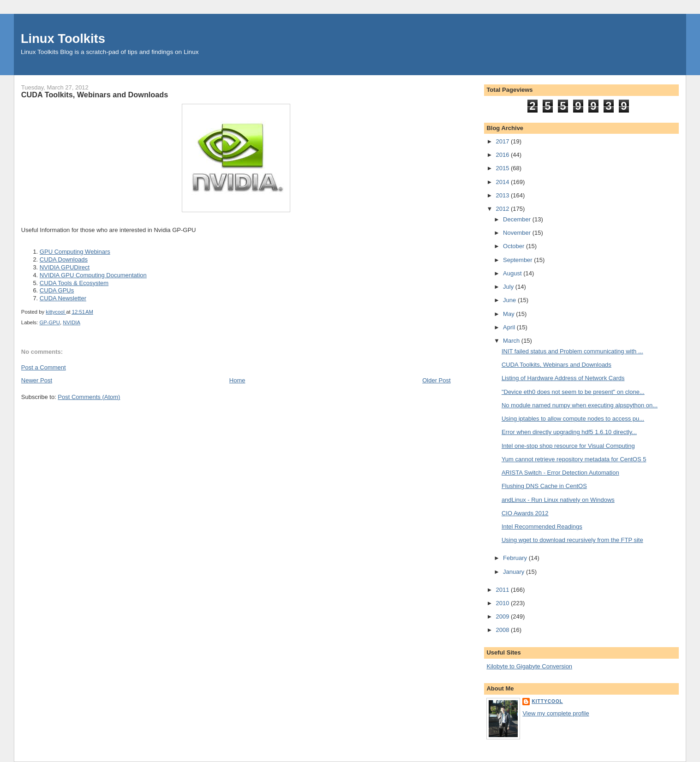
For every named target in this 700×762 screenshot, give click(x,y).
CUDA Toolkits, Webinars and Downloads (556, 365)
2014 (503, 182)
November (518, 233)
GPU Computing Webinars (75, 252)
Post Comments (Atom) (89, 397)
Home (237, 380)
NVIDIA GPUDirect (65, 267)
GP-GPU (50, 322)
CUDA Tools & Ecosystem (74, 283)
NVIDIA (72, 322)
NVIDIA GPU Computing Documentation (93, 275)
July (509, 287)
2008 (503, 630)
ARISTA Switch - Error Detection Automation (560, 473)
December (518, 219)
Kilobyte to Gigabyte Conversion (529, 666)
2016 (503, 155)
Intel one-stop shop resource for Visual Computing (568, 446)
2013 (503, 195)
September (518, 260)
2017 (503, 141)
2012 (503, 209)
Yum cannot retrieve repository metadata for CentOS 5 (574, 459)
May (509, 314)
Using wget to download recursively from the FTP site (572, 540)
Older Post (436, 380)
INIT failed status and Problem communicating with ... (572, 351)
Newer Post (37, 380)
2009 (503, 616)
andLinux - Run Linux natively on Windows (558, 500)
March (512, 341)
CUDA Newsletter (63, 298)
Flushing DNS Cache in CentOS (544, 486)
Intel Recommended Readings (542, 527)
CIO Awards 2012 (525, 513)
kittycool (547, 701)
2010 (503, 603)
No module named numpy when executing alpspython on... (580, 405)
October (515, 246)
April (510, 327)
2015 (503, 168)
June (510, 300)
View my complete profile (556, 713)
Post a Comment (44, 367)
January (515, 572)
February (516, 558)
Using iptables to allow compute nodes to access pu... (573, 419)
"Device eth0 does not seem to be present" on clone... (573, 392)
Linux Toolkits (63, 39)
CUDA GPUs (57, 290)
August (513, 273)
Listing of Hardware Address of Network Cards (563, 378)
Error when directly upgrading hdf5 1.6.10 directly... (569, 432)
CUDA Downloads (64, 259)
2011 (503, 590)
